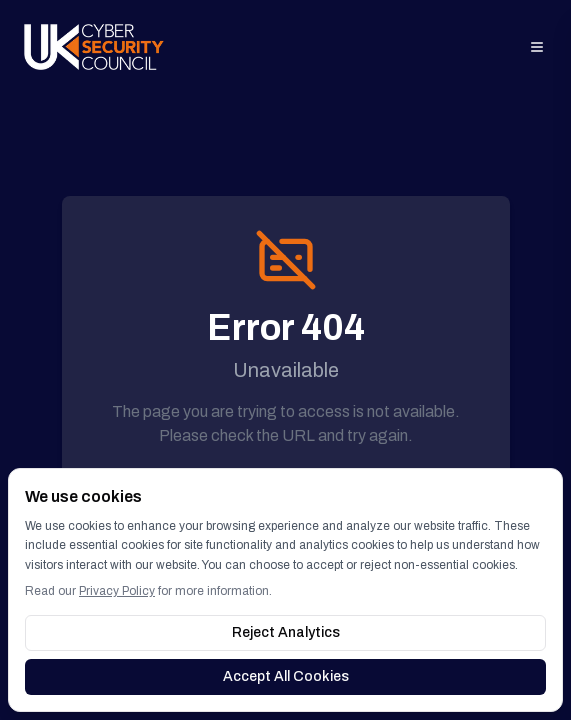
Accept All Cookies (286, 676)
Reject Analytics (286, 632)
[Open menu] (537, 47)
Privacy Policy (117, 591)
